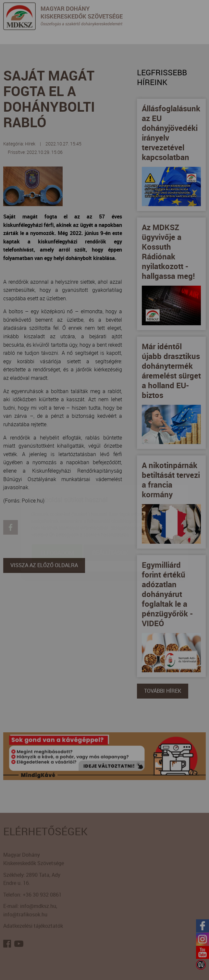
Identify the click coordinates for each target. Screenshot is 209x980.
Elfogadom (57, 515)
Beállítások (110, 515)
